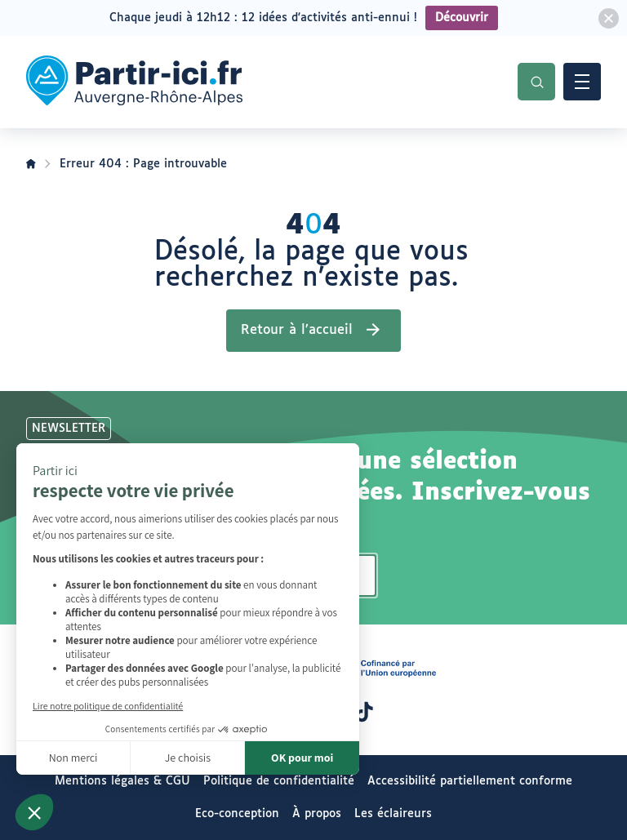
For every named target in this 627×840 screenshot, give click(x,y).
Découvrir (462, 18)
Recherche (536, 82)
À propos (317, 814)
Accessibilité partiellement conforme (470, 781)
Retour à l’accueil (297, 330)
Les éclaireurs (393, 814)
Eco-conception (237, 814)
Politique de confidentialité (279, 781)
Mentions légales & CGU (122, 781)
